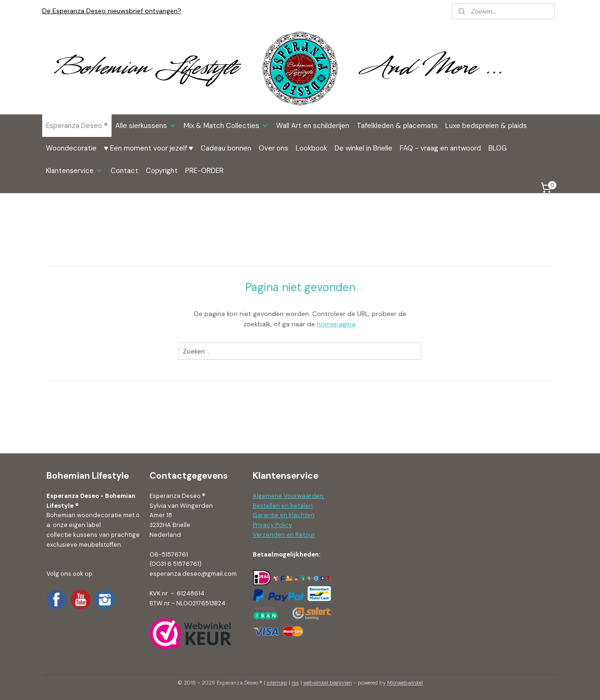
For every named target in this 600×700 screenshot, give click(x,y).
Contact (124, 171)
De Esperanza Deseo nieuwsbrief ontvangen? (112, 11)
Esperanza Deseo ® (77, 126)
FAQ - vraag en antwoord (440, 148)
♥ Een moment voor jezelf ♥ (149, 148)
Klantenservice (75, 171)
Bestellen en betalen (283, 506)
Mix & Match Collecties (226, 126)
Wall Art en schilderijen (313, 126)
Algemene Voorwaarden (289, 496)
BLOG (498, 148)
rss (295, 683)
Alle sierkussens (146, 126)
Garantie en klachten (284, 515)
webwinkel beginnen (328, 683)
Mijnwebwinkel (405, 683)
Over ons (274, 148)
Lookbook (311, 148)
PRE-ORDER (204, 171)
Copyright (162, 171)
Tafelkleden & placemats (397, 126)
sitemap (277, 683)
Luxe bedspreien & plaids (486, 126)
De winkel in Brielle (364, 148)
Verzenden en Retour (284, 535)
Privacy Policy (272, 525)
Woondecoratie (71, 148)
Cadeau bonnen (226, 148)
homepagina (336, 324)
